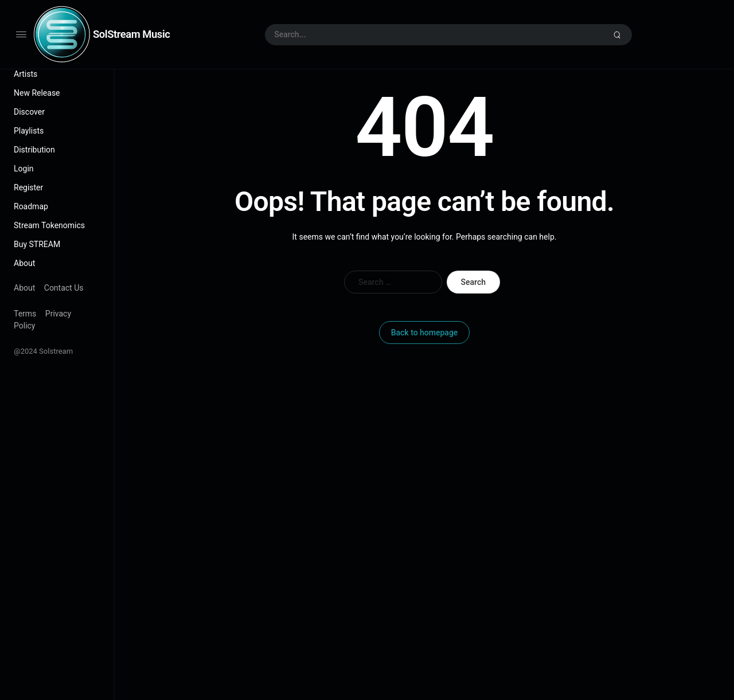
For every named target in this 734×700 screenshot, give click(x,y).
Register (28, 187)
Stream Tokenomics (49, 225)
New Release (37, 93)
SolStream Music (131, 34)
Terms (25, 314)
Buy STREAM (37, 244)
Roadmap (31, 206)
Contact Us (64, 288)
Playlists (29, 131)
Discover (29, 112)
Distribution (34, 150)
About (24, 263)
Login (24, 169)
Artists (26, 74)
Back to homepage (425, 333)
